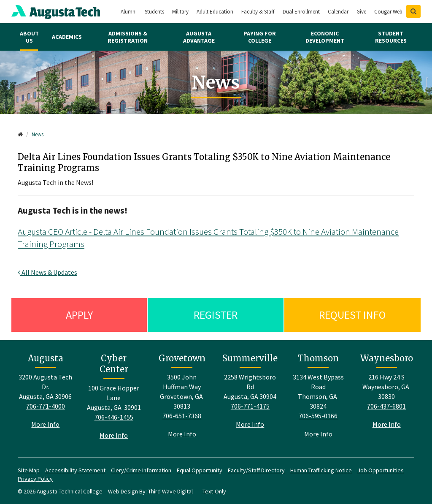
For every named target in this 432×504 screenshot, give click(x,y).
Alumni (129, 12)
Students (154, 12)
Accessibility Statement (75, 470)
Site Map (29, 470)
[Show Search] (413, 11)
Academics (67, 37)
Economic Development (325, 37)
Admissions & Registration (128, 37)
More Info (45, 424)
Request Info (352, 315)
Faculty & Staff (258, 12)
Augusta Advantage (199, 37)
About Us (29, 37)
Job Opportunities (381, 470)
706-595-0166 (318, 416)
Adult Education (215, 12)
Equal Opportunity (200, 470)
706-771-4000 (46, 406)
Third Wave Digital (170, 491)
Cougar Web (388, 12)
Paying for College (260, 37)
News (38, 134)
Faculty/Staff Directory (256, 470)
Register (216, 315)
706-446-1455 (114, 417)
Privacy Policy (35, 479)
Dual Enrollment (301, 12)
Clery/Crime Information (141, 470)
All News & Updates (47, 272)
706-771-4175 (250, 406)
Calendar (338, 12)
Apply (79, 315)
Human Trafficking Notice (321, 470)
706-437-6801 (386, 406)
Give (361, 12)
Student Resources (391, 37)
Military (180, 12)
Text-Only (214, 491)
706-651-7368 (182, 416)
